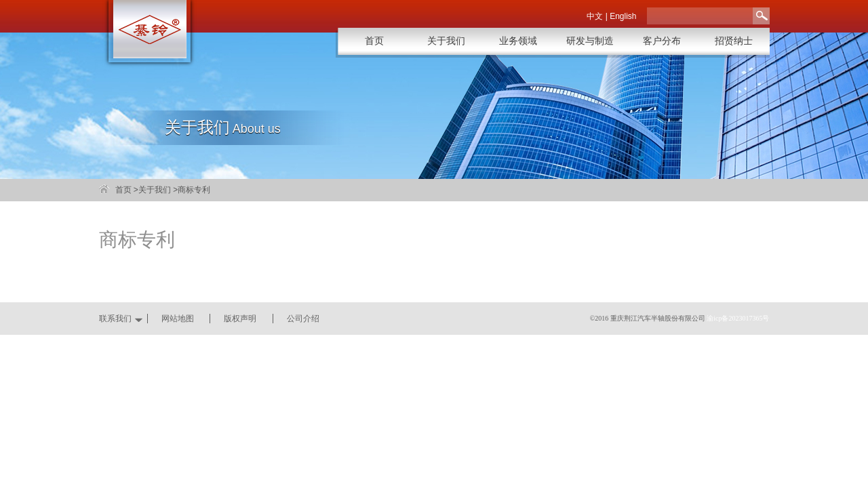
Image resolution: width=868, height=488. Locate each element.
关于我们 (446, 41)
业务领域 (518, 41)
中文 (595, 16)
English (623, 16)
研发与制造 (590, 41)
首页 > (127, 190)
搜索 (761, 16)
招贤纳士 (734, 41)
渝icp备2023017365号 (738, 318)
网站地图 (178, 319)
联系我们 (115, 319)
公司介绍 (303, 319)
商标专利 (194, 190)
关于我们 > (158, 190)
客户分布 (662, 41)
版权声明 (240, 319)
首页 (374, 41)
